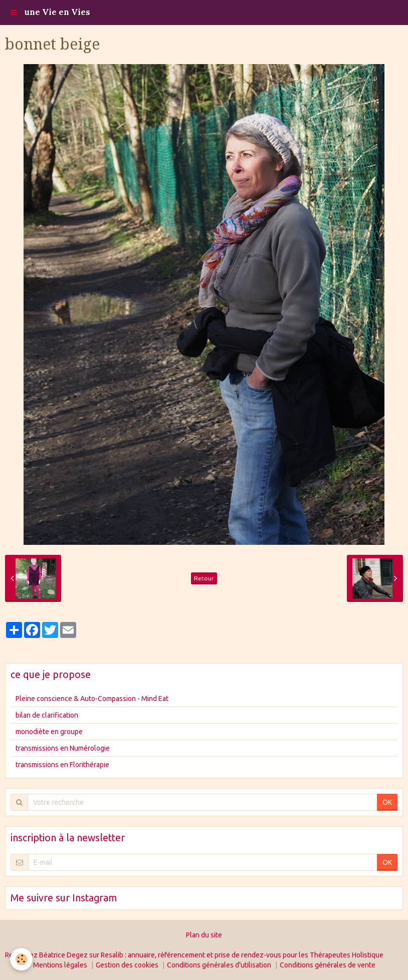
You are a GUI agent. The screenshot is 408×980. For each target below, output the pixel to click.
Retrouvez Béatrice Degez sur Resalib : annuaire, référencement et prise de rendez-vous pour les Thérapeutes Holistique (194, 955)
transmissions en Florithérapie (62, 765)
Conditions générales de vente (328, 965)
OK (387, 802)
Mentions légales (60, 965)
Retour (204, 578)
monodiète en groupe (49, 732)
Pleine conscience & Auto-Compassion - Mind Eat (92, 699)
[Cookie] (21, 959)
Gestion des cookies (127, 965)
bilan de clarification (47, 715)
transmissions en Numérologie (63, 748)
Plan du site (204, 935)
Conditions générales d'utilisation (219, 965)
